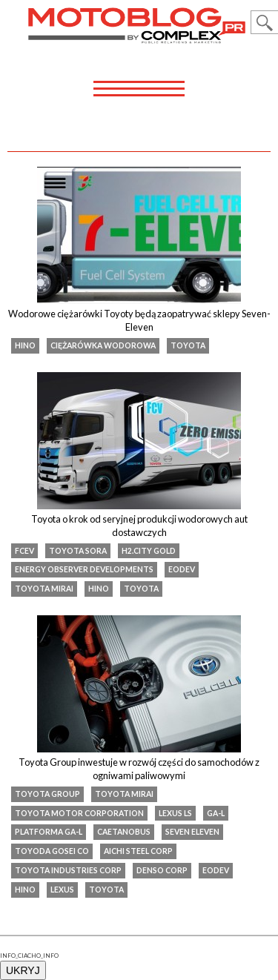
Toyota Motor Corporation (79, 813)
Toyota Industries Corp (68, 870)
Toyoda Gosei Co (52, 851)
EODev (182, 569)
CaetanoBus (124, 832)
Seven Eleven (192, 832)
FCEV (24, 551)
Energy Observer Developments (84, 569)
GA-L (216, 813)
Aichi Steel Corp (138, 851)
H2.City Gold (149, 551)
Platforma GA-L (49, 832)
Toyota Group (47, 794)
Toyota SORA (78, 551)
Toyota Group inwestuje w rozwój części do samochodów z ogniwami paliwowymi (139, 769)
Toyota (188, 345)
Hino (25, 345)
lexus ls (175, 813)
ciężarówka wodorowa (103, 345)
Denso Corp (162, 870)
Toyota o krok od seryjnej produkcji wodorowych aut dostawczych (139, 526)
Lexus (62, 890)
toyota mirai (44, 589)
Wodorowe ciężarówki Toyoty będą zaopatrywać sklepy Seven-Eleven (139, 320)
